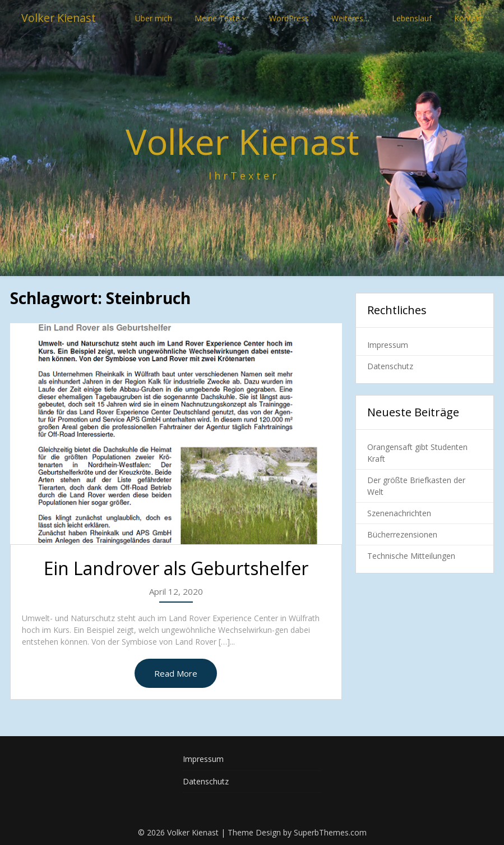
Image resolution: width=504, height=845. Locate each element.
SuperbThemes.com (330, 832)
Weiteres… (350, 18)
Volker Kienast (59, 18)
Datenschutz (390, 366)
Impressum (388, 345)
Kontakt (468, 18)
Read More (176, 673)
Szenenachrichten (399, 513)
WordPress (289, 18)
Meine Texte (217, 18)
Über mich (154, 18)
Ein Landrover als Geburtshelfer (176, 568)
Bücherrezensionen (402, 534)
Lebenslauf (412, 18)
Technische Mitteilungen (411, 556)
